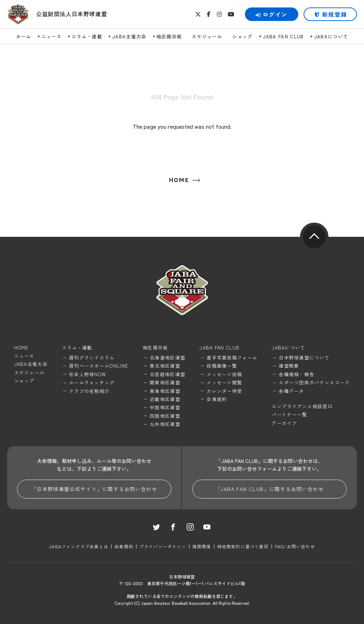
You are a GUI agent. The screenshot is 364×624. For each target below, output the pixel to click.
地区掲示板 (169, 36)
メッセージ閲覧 (224, 382)
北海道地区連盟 (167, 358)
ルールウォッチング (92, 382)
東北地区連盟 (165, 366)
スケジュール (207, 36)
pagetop (314, 237)
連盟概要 (289, 366)
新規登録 (334, 14)
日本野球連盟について (304, 358)
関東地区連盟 (165, 382)
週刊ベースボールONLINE (99, 366)
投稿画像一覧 (222, 366)
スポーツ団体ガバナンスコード (314, 382)
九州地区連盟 (165, 424)
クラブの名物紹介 (89, 391)
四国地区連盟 (165, 416)
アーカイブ (284, 423)
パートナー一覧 (289, 414)
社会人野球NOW (87, 374)
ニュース (51, 36)
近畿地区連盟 (165, 399)
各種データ (291, 391)
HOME (179, 180)
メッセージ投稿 (224, 374)
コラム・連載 (87, 36)
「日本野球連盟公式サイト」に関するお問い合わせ (94, 489)
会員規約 (217, 399)
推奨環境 (202, 546)
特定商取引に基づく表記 (243, 546)
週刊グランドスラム (92, 358)
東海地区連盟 (165, 391)
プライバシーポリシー (163, 546)
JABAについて (331, 36)
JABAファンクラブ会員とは (79, 546)
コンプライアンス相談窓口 (302, 406)
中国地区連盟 (165, 407)
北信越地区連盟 (167, 374)
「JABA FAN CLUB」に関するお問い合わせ (269, 489)
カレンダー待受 (224, 391)
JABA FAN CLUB (283, 36)
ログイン (272, 14)
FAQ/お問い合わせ (295, 546)
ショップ (242, 36)
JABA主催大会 (129, 36)
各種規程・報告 (296, 374)
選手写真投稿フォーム (232, 358)
